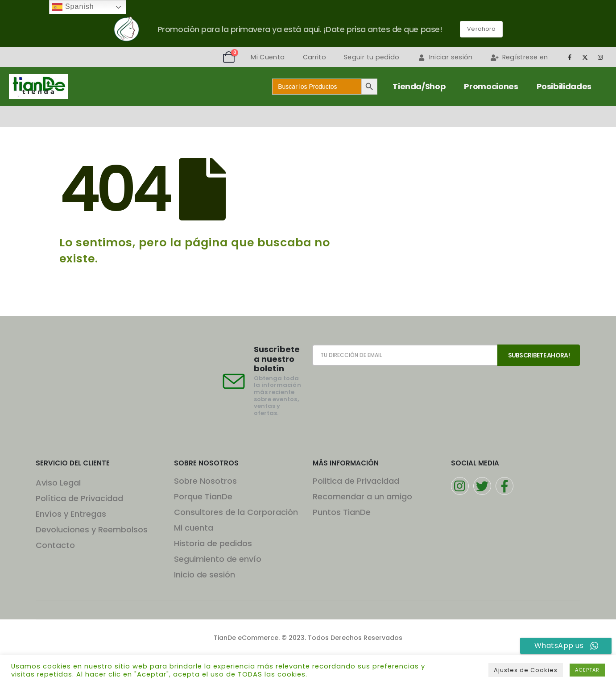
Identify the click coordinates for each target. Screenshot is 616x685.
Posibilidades (564, 86)
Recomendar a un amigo (362, 496)
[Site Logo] (38, 87)
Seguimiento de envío (218, 559)
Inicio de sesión (205, 575)
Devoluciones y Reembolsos (92, 529)
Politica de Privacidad (356, 481)
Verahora (481, 29)
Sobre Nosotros (205, 481)
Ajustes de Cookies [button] (526, 670)
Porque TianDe (203, 496)
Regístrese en (519, 57)
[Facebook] (570, 57)
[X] (585, 57)
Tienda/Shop (419, 86)
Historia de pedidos (213, 543)
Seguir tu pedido (372, 57)
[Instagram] (600, 57)
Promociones (491, 86)
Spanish (73, 7)
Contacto (55, 545)
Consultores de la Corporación (236, 512)
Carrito (314, 57)
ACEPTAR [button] (587, 670)
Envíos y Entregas (71, 514)
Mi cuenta (194, 528)
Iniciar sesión (445, 57)
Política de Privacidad (79, 498)
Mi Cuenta (268, 57)
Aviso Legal (58, 483)
